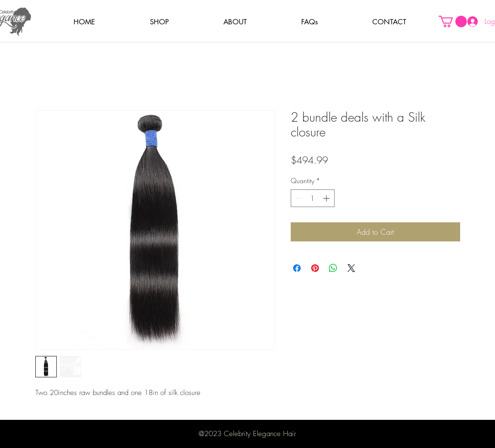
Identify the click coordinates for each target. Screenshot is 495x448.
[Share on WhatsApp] (333, 268)
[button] (159, 22)
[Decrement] (298, 198)
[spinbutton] (313, 198)
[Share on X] (351, 268)
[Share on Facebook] (297, 268)
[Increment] (327, 198)
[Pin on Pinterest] (315, 268)
